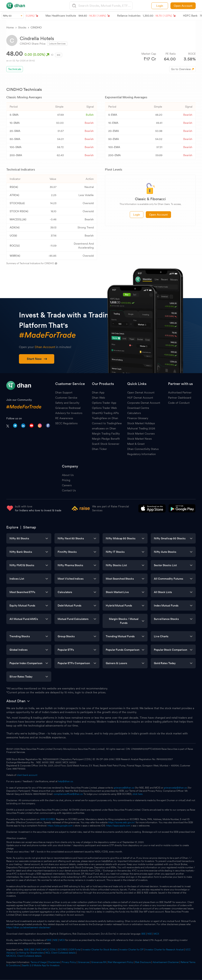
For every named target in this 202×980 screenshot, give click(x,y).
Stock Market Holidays (141, 423)
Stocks (22, 27)
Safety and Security (67, 403)
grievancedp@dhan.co (175, 788)
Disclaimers (54, 962)
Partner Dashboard (180, 398)
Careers (67, 485)
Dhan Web (98, 398)
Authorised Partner (180, 392)
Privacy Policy (69, 962)
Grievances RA (99, 962)
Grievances (84, 962)
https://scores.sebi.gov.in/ (122, 822)
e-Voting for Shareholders (30, 953)
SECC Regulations (66, 423)
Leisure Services (57, 44)
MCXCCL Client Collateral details (24, 956)
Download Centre (138, 408)
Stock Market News (139, 439)
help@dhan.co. (66, 781)
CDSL (53, 950)
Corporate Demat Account (144, 403)
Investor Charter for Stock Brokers (100, 950)
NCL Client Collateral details (60, 953)
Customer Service (66, 398)
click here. (138, 794)
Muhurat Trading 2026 (141, 428)
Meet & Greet (136, 444)
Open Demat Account (141, 392)
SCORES (62, 950)
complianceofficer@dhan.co (68, 794)
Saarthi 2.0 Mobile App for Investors (41, 965)
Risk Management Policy (121, 962)
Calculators (134, 413)
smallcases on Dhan (104, 428)
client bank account (27, 775)
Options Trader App (104, 403)
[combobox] (105, 6)
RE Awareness (64, 418)
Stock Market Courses (141, 434)
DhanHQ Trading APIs (105, 413)
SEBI (26, 950)
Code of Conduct (179, 403)
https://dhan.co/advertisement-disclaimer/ (29, 927)
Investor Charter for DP (131, 950)
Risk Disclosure (143, 962)
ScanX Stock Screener (106, 444)
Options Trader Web (104, 408)
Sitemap (30, 527)
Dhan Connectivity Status (143, 449)
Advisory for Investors (69, 413)
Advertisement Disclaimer (166, 962)
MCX (156, 934)
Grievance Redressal (68, 408)
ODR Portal (75, 950)
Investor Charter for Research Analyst (164, 950)
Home (10, 27)
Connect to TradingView (107, 423)
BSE (143, 934)
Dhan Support (64, 392)
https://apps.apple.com (118, 826)
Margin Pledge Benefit (106, 439)
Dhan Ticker (99, 449)
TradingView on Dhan (105, 418)
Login (160, 6)
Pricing (66, 480)
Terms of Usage (38, 962)
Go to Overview (181, 69)
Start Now (37, 359)
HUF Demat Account (140, 398)
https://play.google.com (60, 826)
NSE (150, 934)
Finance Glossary (138, 418)
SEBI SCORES (48, 819)
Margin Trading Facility (106, 434)
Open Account (183, 6)
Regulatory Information (142, 454)
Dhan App (98, 392)
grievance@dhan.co (124, 788)
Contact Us (69, 490)
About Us (68, 475)
